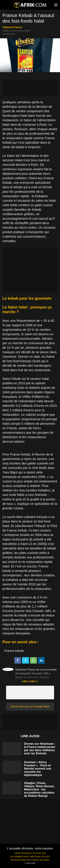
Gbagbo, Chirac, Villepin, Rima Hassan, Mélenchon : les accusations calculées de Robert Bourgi (39, 789)
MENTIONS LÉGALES (40, 857)
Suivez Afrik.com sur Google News (30, 706)
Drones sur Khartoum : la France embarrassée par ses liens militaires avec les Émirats (40, 749)
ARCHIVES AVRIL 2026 (20, 860)
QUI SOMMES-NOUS (20, 857)
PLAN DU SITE (39, 853)
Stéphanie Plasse (12, 27)
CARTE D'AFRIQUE (23, 853)
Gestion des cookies (41, 860)
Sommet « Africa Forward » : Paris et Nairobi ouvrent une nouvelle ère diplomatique (38, 769)
